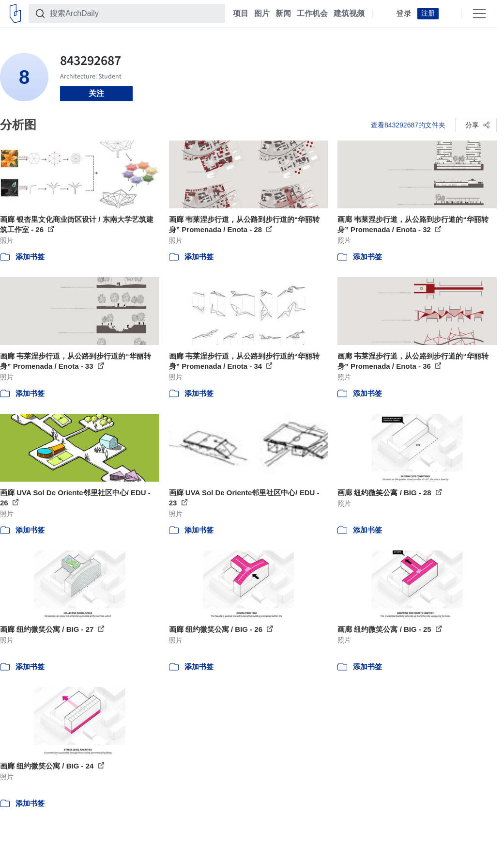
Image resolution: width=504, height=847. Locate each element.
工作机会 (312, 14)
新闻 (283, 14)
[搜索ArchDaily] (135, 14)
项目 (241, 14)
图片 (262, 14)
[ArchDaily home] (15, 14)
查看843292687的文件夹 (408, 125)
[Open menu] (479, 14)
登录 (404, 14)
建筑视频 (349, 14)
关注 (96, 93)
